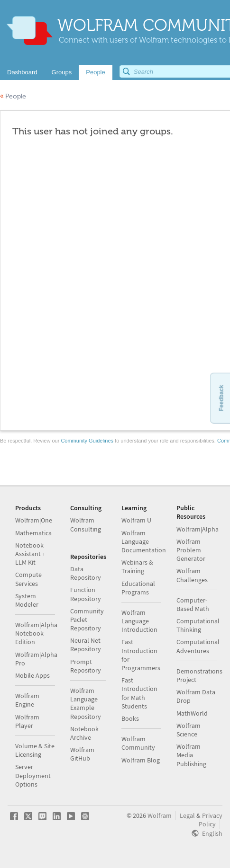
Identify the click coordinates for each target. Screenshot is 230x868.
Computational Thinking (198, 625)
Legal (187, 815)
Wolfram (160, 815)
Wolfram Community (138, 743)
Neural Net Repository (86, 645)
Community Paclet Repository (87, 620)
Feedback (221, 398)
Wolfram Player (27, 721)
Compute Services (28, 579)
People (13, 96)
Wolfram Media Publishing (191, 755)
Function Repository (86, 594)
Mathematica (33, 533)
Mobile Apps (32, 675)
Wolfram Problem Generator (191, 550)
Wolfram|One (34, 520)
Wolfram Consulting (86, 524)
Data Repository (86, 573)
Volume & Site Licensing (35, 750)
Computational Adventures (198, 646)
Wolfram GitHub (82, 754)
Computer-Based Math (193, 604)
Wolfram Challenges (192, 575)
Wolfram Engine (27, 700)
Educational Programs (138, 588)
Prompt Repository (86, 666)
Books (130, 718)
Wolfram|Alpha (198, 529)
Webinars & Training (137, 567)
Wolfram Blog (141, 760)
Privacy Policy (211, 820)
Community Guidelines (87, 441)
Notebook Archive (84, 733)
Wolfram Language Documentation (144, 541)
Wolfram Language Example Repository (86, 704)
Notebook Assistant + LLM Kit (30, 554)
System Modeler (27, 600)
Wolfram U (136, 520)
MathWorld (192, 713)
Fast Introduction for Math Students (139, 693)
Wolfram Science (189, 730)
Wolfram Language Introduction (139, 621)
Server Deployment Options (33, 775)
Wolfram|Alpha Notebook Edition (36, 633)
